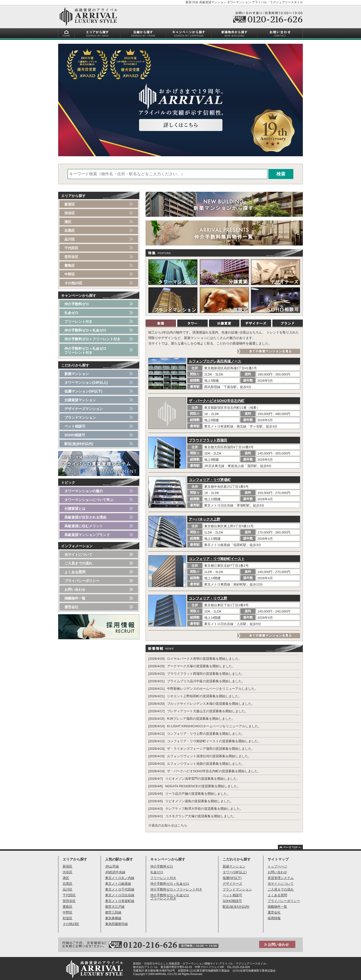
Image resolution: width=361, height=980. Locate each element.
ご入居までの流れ (78, 563)
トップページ (277, 866)
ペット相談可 (75, 426)
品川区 (70, 239)
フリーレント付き (78, 321)
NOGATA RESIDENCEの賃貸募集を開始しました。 (203, 786)
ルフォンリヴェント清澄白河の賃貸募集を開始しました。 (209, 756)
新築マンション (77, 374)
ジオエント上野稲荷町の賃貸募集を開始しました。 (204, 696)
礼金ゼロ (71, 313)
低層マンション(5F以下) (83, 391)
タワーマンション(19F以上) (86, 382)
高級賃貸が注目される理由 (85, 517)
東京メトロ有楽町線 (120, 901)
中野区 (70, 274)
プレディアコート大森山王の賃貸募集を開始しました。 (208, 711)
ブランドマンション (80, 417)
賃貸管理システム (281, 878)
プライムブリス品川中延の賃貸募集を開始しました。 (206, 681)
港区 (68, 222)
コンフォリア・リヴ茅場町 (210, 480)
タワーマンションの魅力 (84, 491)
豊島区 (70, 265)
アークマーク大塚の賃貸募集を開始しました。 (201, 666)
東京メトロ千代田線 (120, 889)
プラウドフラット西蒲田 (208, 440)
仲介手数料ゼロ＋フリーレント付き (92, 339)
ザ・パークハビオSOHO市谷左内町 (217, 401)
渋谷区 (70, 213)
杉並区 (68, 918)
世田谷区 (71, 257)
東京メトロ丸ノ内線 (120, 878)
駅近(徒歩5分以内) (79, 444)
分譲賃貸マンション (80, 400)
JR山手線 (112, 866)
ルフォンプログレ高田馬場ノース (215, 361)
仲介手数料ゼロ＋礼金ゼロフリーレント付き (85, 350)
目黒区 (70, 230)
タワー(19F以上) (235, 872)
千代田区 (71, 248)
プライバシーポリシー (82, 581)
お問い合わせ (75, 589)
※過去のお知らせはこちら (168, 825)
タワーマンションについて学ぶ (89, 500)
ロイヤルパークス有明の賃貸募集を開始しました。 (204, 659)
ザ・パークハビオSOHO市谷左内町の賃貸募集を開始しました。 (214, 771)
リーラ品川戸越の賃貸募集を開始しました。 (198, 794)
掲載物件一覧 (75, 598)
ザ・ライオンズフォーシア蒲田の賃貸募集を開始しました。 (211, 749)
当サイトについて (78, 554)
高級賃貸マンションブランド (87, 535)
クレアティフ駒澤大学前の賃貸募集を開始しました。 (204, 809)
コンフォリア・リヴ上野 (208, 598)
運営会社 (71, 607)
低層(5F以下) (232, 878)
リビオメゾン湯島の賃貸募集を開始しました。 (199, 801)
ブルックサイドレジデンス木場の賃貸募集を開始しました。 (211, 704)
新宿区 (70, 204)
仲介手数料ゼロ (77, 304)
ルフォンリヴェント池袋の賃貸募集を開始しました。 (206, 764)
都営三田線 (113, 912)
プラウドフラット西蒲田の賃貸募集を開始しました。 (206, 674)
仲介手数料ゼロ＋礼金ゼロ (85, 330)
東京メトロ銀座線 (118, 884)
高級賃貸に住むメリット (84, 526)
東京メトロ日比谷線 (120, 895)
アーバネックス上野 (204, 519)
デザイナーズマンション (84, 409)
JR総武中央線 (115, 872)
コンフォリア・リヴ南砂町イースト (217, 559)
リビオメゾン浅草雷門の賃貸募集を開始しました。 (203, 779)
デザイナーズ (232, 884)
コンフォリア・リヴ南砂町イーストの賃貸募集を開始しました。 (214, 741)
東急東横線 (113, 918)
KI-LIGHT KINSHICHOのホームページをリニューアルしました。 (214, 726)
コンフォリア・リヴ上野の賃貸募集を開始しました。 (206, 734)
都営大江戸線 (115, 907)
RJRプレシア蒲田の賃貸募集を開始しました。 (201, 719)
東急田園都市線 (116, 924)
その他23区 (73, 283)
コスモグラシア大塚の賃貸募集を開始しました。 (201, 816)
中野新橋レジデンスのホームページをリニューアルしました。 (212, 689)
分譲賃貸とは (75, 508)
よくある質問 (75, 572)
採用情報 (274, 918)
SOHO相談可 (75, 435)
